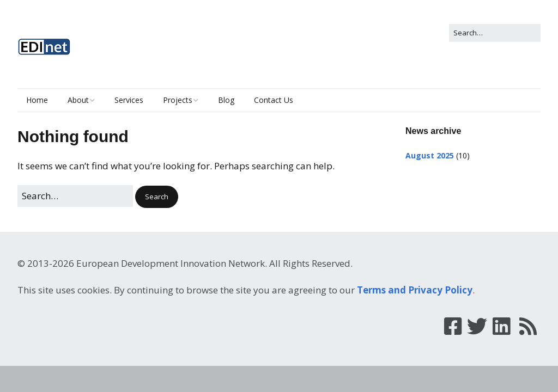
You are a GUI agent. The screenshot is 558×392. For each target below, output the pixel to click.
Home (37, 100)
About (78, 100)
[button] (157, 197)
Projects (178, 100)
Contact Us (274, 100)
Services (129, 100)
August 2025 (430, 155)
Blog (226, 100)
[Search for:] (495, 33)
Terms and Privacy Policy (415, 290)
